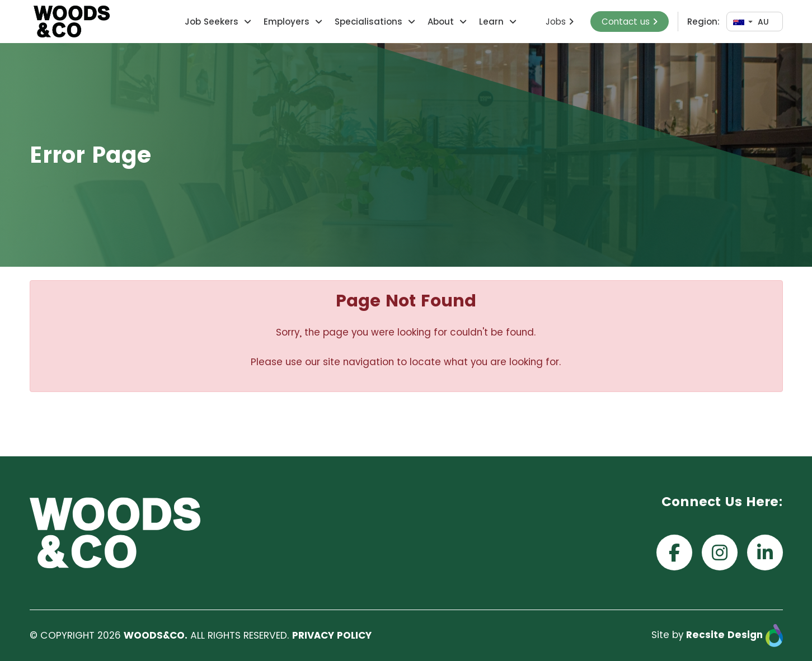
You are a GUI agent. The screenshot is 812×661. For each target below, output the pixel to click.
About (441, 22)
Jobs (560, 22)
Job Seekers (212, 22)
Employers (287, 22)
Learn (491, 22)
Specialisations (369, 22)
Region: (703, 22)
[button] (246, 22)
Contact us (630, 22)
